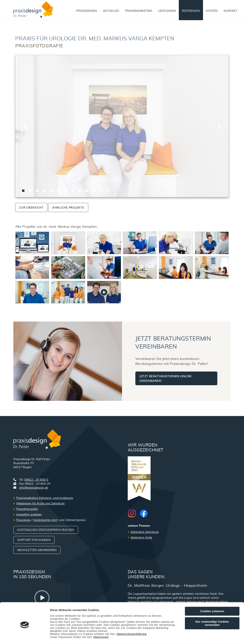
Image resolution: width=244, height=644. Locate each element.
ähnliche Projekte (68, 207)
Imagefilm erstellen (29, 515)
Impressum (101, 622)
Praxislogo (23, 520)
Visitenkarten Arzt (45, 520)
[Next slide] (219, 126)
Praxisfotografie (27, 509)
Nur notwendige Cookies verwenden (212, 608)
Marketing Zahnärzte (145, 532)
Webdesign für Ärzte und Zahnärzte (40, 504)
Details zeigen (203, 637)
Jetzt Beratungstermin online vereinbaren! (166, 378)
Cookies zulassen (212, 596)
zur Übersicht (31, 207)
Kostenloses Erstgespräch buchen (46, 530)
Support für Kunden (34, 540)
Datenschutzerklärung (132, 619)
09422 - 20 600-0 (36, 480)
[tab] (23, 191)
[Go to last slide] (25, 126)
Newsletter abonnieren (37, 550)
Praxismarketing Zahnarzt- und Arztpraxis (45, 498)
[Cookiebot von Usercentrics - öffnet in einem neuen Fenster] (25, 637)
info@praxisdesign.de (34, 488)
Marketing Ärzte (141, 538)
